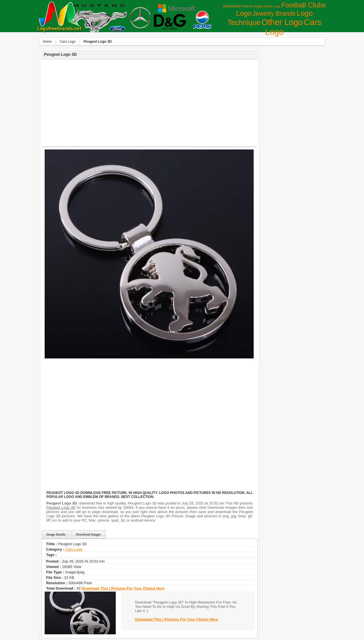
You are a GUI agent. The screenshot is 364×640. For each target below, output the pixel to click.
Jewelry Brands (274, 14)
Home (47, 42)
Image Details (56, 534)
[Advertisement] (150, 102)
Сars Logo (68, 42)
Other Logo (282, 22)
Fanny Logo (272, 6)
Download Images (88, 534)
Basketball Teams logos (243, 6)
